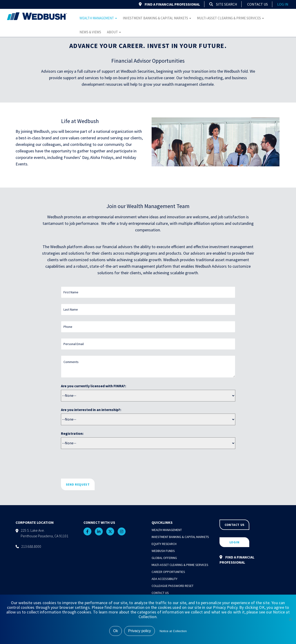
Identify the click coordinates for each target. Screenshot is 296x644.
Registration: (72, 433)
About (114, 32)
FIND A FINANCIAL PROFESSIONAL (169, 4)
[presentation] (96, 464)
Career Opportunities (168, 572)
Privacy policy (140, 631)
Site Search (223, 4)
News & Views (90, 32)
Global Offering (164, 558)
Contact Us (258, 4)
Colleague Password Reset (173, 586)
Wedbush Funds (163, 551)
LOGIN (234, 542)
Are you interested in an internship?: (91, 410)
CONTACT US (235, 525)
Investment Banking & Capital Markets (157, 18)
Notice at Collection (173, 631)
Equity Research (164, 544)
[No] (290, 619)
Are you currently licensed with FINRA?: (93, 386)
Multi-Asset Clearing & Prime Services (230, 18)
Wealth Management (98, 18)
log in (283, 4)
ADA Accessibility (165, 579)
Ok (116, 631)
